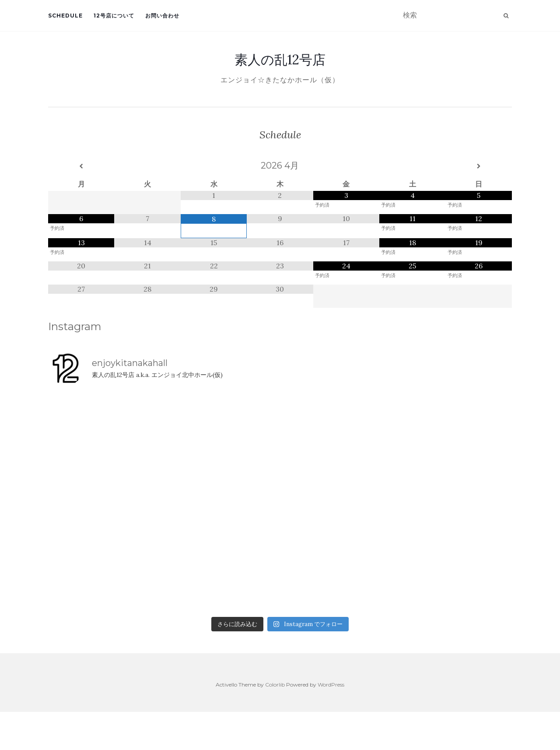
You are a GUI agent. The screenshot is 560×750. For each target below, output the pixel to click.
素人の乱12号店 (280, 60)
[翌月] (479, 166)
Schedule (65, 16)
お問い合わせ (162, 16)
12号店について (114, 16)
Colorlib (275, 685)
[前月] (81, 166)
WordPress (331, 685)
